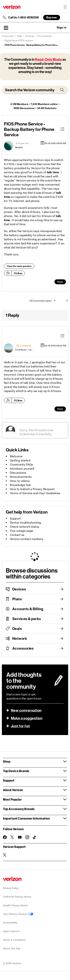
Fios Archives (45, 36)
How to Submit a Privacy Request (32, 489)
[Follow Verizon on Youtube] (20, 837)
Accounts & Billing (28, 609)
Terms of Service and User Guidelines (35, 493)
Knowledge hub (20, 485)
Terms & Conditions (14, 940)
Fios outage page (22, 531)
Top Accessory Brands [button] (19, 809)
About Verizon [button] (13, 790)
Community (8, 36)
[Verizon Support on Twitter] (5, 855)
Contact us (17, 535)
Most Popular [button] (12, 799)
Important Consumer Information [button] (26, 818)
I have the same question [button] (19, 266)
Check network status (25, 527)
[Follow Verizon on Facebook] (5, 837)
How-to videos (20, 481)
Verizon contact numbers (27, 539)
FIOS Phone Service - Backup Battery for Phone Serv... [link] (32, 45)
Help (20, 36)
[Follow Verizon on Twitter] (12, 837)
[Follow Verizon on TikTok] (35, 837)
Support (15, 518)
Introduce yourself (22, 469)
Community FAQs (22, 464)
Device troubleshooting (26, 523)
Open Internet (11, 931)
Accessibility (10, 923)
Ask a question (51, 28)
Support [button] (9, 780)
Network (20, 638)
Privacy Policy (11, 888)
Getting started (20, 460)
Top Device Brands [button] (16, 771)
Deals (17, 629)
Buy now (52, 17)
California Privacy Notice (17, 897)
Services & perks (27, 619)
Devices (19, 589)
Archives (30, 36)
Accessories (23, 648)
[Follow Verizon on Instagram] (27, 837)
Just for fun (21, 726)
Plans (17, 599)
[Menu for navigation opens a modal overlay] (65, 7)
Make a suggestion (27, 718)
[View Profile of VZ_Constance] (24, 346)
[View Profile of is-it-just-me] (22, 143)
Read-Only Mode (48, 59)
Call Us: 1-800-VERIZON (23, 17)
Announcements (21, 477)
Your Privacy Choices (18, 914)
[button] (6, 28)
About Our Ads (12, 948)
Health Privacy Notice (15, 905)
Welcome (16, 456)
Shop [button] (7, 761)
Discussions (18, 473)
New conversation (26, 710)
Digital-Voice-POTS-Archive (19, 41)
